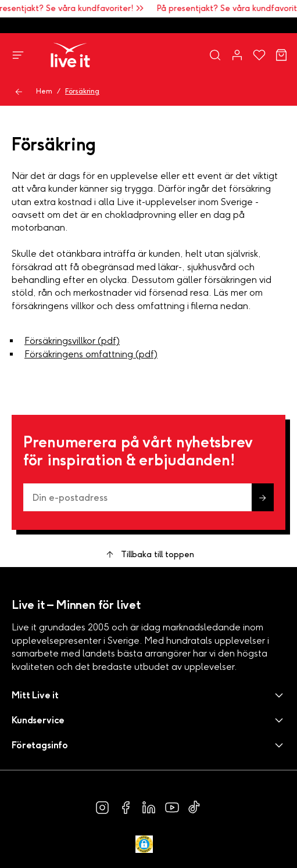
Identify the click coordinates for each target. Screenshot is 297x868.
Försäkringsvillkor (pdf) (72, 341)
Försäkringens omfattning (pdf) (91, 354)
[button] (148, 695)
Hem (44, 91)
